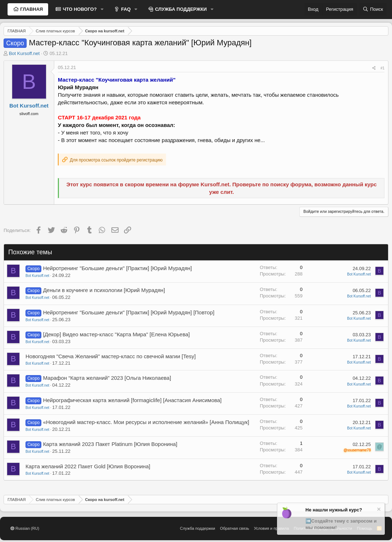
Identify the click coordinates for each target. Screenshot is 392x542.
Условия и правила (271, 528)
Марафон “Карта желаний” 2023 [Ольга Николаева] (107, 378)
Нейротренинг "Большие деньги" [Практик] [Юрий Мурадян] (117, 268)
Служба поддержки (198, 528)
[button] (102, 9)
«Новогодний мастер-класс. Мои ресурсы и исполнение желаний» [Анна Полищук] (146, 422)
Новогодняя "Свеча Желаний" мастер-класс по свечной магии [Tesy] (111, 356)
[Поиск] (373, 9)
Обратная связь (234, 528)
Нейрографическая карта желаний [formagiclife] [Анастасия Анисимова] (132, 400)
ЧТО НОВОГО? (79, 9)
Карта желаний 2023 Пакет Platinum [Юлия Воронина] (110, 444)
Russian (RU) (25, 528)
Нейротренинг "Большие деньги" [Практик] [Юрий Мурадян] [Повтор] (129, 312)
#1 (382, 68)
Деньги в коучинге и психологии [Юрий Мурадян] (104, 290)
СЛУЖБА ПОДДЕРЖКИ (180, 9)
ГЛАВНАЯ (31, 9)
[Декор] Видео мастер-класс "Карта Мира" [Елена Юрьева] (117, 334)
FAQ (125, 9)
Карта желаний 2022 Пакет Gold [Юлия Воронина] (88, 466)
